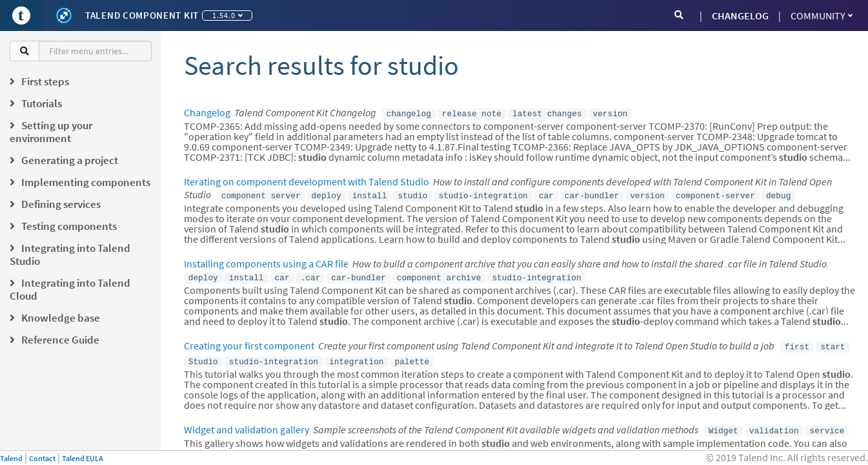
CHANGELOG (740, 15)
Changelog (207, 112)
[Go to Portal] (21, 15)
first (797, 342)
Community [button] (822, 15)
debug (778, 194)
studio (412, 194)
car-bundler (592, 194)
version (610, 113)
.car (311, 274)
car (546, 194)
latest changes (547, 113)
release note (472, 113)
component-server (715, 194)
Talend (11, 458)
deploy (327, 194)
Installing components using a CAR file (266, 261)
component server (261, 194)
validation (774, 424)
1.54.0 (227, 15)
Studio (203, 356)
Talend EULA (83, 458)
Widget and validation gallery (247, 423)
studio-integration (483, 194)
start (833, 342)
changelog (409, 113)
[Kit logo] (64, 15)
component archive (439, 274)
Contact (42, 458)
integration (356, 356)
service (827, 424)
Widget (723, 424)
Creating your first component (249, 342)
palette (412, 356)
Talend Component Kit (142, 15)
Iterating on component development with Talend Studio (307, 180)
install (370, 194)
